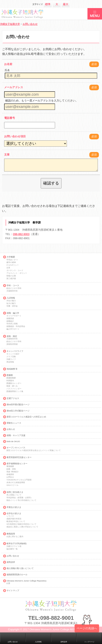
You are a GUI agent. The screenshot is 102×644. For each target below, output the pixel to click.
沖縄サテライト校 (14, 546)
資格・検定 (12, 336)
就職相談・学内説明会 (16, 326)
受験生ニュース (14, 423)
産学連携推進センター (17, 464)
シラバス (10, 516)
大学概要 (11, 257)
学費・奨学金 (12, 306)
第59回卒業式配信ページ (18, 405)
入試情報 (11, 298)
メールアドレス (14, 87)
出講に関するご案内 (15, 537)
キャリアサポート (14, 316)
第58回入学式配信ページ (18, 411)
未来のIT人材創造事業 (16, 483)
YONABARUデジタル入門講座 (19, 480)
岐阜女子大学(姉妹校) (17, 544)
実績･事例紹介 (13, 472)
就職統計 (10, 321)
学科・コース (13, 286)
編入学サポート (13, 329)
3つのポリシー (13, 265)
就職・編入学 (13, 313)
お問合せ (10, 477)
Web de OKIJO (13, 441)
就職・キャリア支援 (16, 435)
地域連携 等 (12, 369)
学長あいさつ (12, 260)
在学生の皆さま (14, 514)
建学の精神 (11, 262)
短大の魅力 (11, 303)
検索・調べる (12, 386)
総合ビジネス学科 (14, 288)
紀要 (8, 583)
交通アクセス (13, 398)
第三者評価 (11, 279)
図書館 (10, 375)
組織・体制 (11, 469)
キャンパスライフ (15, 351)
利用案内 (10, 381)
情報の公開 (11, 276)
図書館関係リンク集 (15, 391)
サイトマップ (13, 591)
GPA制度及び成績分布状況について (21, 524)
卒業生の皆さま (14, 507)
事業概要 (10, 466)
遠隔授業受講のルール (17, 575)
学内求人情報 (12, 324)
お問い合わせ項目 (15, 136)
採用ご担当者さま (15, 492)
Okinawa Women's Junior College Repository (27, 581)
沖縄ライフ (11, 359)
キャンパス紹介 (13, 354)
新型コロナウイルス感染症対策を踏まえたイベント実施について (34, 450)
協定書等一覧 (12, 549)
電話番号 (10, 118)
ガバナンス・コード (15, 271)
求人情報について (14, 495)
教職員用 (11, 534)
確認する (51, 183)
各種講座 (10, 475)
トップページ (89, 642)
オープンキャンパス (16, 448)
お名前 (8, 64)
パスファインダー (14, 389)
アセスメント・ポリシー (17, 273)
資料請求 (11, 562)
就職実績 (10, 319)
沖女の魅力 (11, 301)
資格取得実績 (12, 344)
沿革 (8, 268)
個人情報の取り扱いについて (20, 568)
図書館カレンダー (14, 383)
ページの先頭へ (87, 630)
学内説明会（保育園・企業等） (20, 498)
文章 (7, 155)
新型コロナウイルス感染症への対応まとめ (26, 417)
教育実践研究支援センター (19, 457)
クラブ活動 (11, 357)
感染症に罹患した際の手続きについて (22, 527)
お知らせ (11, 429)
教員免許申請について (16, 522)
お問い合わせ (13, 556)
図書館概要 (11, 378)
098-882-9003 (21, 234)
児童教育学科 (12, 291)
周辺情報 (10, 362)
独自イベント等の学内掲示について (21, 500)
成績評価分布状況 (14, 519)
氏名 (7, 70)
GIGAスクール (12, 485)
